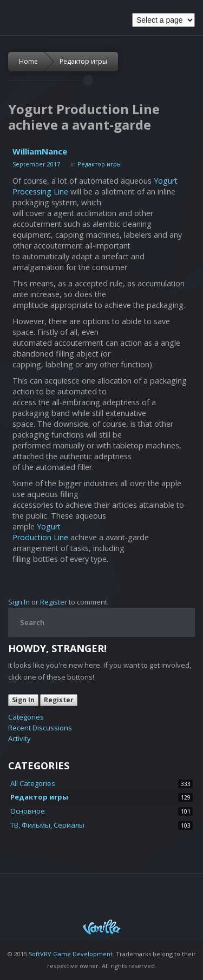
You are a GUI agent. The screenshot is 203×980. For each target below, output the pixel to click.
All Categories (33, 783)
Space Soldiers (25, 20)
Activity (19, 739)
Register (54, 602)
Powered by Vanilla (102, 928)
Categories (26, 717)
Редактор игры (83, 61)
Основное (28, 811)
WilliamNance (40, 151)
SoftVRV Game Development (71, 954)
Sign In (19, 602)
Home (28, 61)
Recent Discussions (40, 728)
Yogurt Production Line (40, 532)
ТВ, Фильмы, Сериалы (47, 825)
